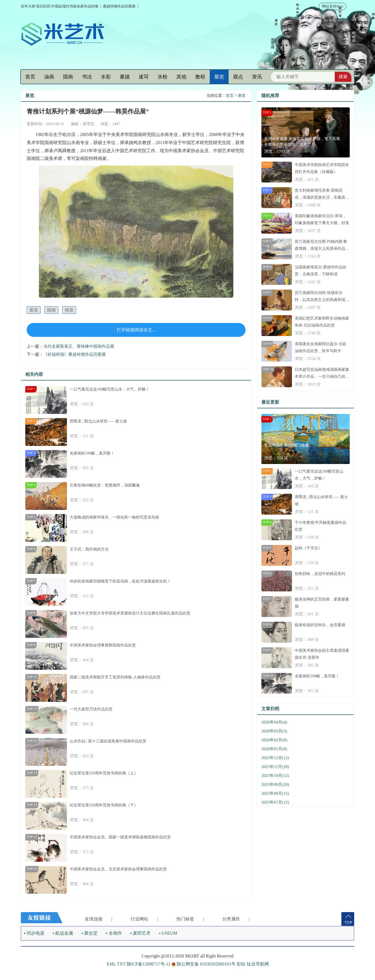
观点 (238, 77)
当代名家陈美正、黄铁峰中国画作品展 (79, 346)
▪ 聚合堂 (89, 933)
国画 (68, 77)
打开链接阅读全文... (136, 330)
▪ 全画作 (114, 933)
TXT (121, 964)
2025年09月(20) (275, 784)
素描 (125, 77)
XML (111, 964)
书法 (87, 77)
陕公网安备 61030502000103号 (204, 964)
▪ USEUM (168, 933)
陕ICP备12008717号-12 (149, 964)
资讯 (257, 77)
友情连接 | (98, 919)
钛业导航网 (258, 964)
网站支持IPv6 (333, 6)
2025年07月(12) (275, 802)
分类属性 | (236, 919)
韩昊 (69, 310)
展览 (219, 77)
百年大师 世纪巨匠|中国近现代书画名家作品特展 (60, 6)
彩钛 (241, 964)
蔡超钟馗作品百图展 (119, 6)
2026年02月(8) (274, 740)
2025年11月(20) (275, 767)
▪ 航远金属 (63, 933)
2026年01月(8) (274, 749)
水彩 (106, 77)
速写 (144, 77)
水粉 (162, 77)
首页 (30, 77)
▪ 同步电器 (34, 933)
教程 (200, 77)
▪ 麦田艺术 (141, 933)
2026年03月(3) (274, 731)
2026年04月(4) (274, 722)
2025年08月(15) (275, 793)
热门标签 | (190, 919)
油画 (49, 77)
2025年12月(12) (275, 758)
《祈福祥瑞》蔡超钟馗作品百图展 (75, 354)
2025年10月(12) (275, 776)
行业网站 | (144, 919)
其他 (181, 77)
